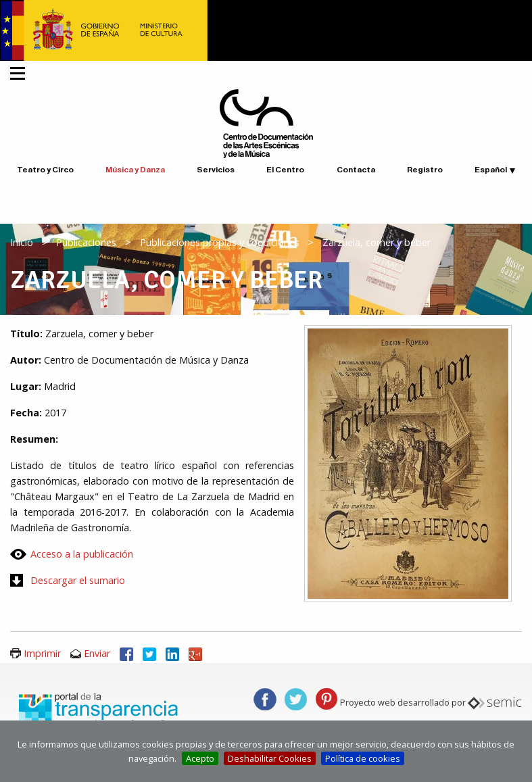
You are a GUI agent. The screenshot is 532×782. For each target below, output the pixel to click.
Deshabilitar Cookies (270, 758)
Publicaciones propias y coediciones (220, 242)
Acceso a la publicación (82, 554)
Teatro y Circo (45, 170)
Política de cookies (363, 758)
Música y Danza (135, 170)
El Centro (285, 170)
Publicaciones (86, 242)
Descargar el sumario (78, 580)
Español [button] (491, 170)
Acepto (200, 758)
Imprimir (42, 653)
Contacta (356, 170)
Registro (425, 170)
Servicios (216, 170)
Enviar (97, 653)
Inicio (22, 242)
